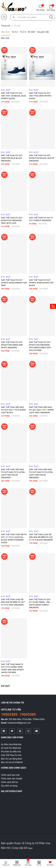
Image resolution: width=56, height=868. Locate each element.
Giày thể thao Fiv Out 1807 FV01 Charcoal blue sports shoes (14, 96)
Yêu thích (40, 10)
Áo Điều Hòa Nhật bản (11, 744)
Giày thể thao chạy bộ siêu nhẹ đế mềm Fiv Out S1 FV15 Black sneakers (41, 537)
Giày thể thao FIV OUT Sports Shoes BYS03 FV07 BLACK (42, 283)
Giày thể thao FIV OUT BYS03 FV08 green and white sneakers (12, 345)
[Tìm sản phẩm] (33, 17)
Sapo (30, 848)
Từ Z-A (23, 32)
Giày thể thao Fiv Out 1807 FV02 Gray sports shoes (40, 96)
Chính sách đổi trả (9, 782)
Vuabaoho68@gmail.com (19, 723)
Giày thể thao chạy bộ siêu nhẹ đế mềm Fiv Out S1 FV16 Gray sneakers (13, 602)
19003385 (10, 714)
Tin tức (39, 865)
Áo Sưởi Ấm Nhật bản (11, 748)
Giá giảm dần (43, 32)
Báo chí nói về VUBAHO (12, 762)
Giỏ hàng (51, 10)
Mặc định (5, 32)
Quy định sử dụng (9, 786)
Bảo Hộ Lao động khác (12, 759)
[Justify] (51, 17)
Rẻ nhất (31, 32)
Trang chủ (6, 865)
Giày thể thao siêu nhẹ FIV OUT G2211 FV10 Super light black (13, 410)
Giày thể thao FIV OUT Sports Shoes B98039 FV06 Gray (14, 283)
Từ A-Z (15, 32)
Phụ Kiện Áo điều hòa (11, 752)
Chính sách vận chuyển (12, 779)
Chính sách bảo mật (10, 775)
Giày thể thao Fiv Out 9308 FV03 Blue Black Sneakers (12, 158)
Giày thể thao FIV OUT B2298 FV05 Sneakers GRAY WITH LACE (12, 220)
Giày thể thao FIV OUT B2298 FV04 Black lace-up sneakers (42, 158)
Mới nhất (5, 38)
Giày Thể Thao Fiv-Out (11, 755)
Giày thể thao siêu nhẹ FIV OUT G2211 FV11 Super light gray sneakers (41, 410)
